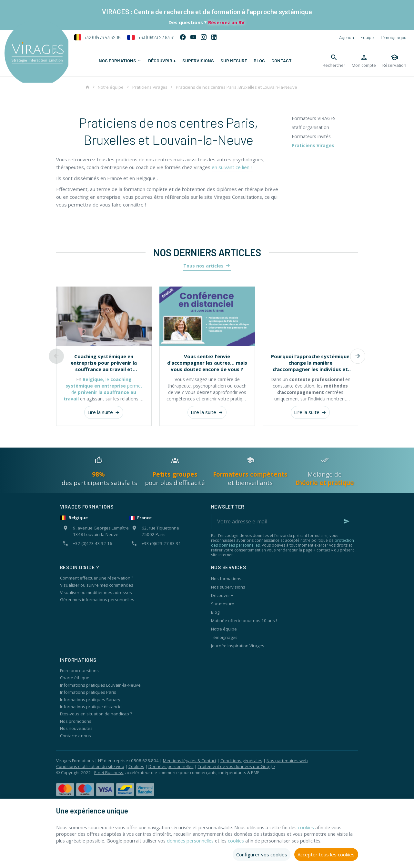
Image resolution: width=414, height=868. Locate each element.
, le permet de (103, 389)
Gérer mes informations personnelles (97, 600)
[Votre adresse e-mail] (283, 521)
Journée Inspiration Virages (238, 646)
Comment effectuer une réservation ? (97, 578)
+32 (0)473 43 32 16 (97, 37)
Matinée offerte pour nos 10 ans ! (244, 621)
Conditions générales (241, 761)
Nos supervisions (228, 587)
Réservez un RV (226, 22)
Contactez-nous (76, 736)
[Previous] (56, 356)
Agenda (347, 37)
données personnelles (213, 841)
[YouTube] (193, 37)
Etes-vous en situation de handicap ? (96, 714)
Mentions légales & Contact (190, 761)
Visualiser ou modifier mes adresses (96, 592)
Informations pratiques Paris (88, 692)
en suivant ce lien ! (232, 167)
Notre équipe (111, 87)
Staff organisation (310, 127)
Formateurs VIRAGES (314, 118)
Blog (215, 612)
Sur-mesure (223, 604)
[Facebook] (183, 37)
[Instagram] (204, 37)
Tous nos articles (203, 266)
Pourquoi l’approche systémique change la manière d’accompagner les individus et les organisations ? (310, 363)
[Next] (358, 356)
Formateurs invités (311, 136)
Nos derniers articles (207, 252)
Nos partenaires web (287, 761)
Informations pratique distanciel (91, 707)
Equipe (367, 37)
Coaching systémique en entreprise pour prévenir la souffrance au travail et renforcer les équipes (104, 363)
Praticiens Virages (150, 87)
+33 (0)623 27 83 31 (151, 37)
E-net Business (109, 772)
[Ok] (347, 521)
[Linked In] (214, 37)
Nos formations (226, 579)
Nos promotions (76, 721)
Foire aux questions (79, 671)
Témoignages (393, 37)
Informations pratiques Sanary (90, 700)
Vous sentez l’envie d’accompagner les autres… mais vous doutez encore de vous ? (207, 363)
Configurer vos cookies (262, 854)
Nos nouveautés (76, 728)
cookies (315, 827)
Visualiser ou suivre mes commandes (97, 585)
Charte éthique (75, 678)
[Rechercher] (334, 61)
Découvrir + (222, 595)
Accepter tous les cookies (326, 854)
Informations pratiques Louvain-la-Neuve (100, 685)
